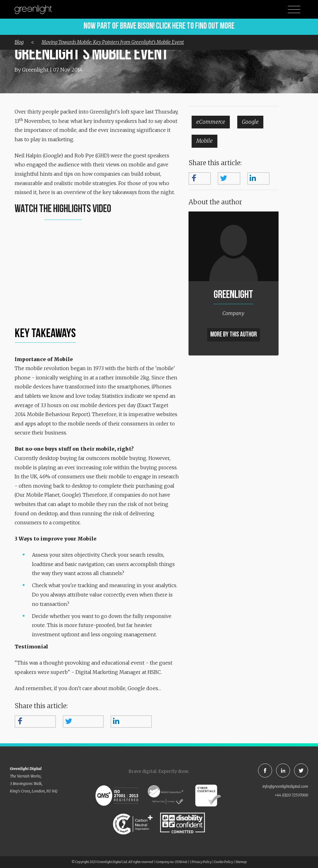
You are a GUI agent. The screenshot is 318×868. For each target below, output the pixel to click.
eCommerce (211, 122)
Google (250, 122)
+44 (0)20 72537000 (291, 795)
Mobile (204, 141)
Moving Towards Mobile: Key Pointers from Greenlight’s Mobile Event (113, 42)
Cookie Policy (223, 862)
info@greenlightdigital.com (285, 786)
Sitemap (241, 862)
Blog (19, 42)
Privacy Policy (202, 862)
